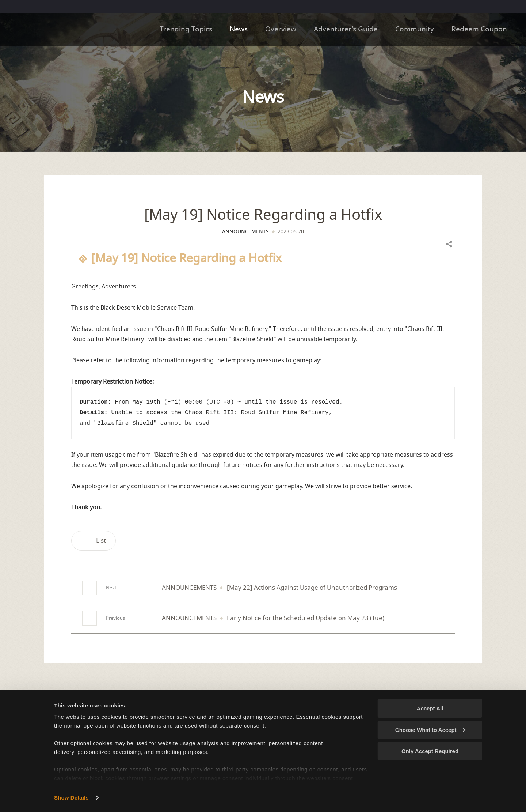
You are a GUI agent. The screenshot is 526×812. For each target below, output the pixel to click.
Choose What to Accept (430, 730)
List (94, 541)
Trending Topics (186, 29)
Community (415, 29)
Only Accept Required (430, 751)
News (239, 29)
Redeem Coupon (484, 29)
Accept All (430, 708)
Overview (281, 29)
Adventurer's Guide (346, 29)
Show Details (71, 798)
